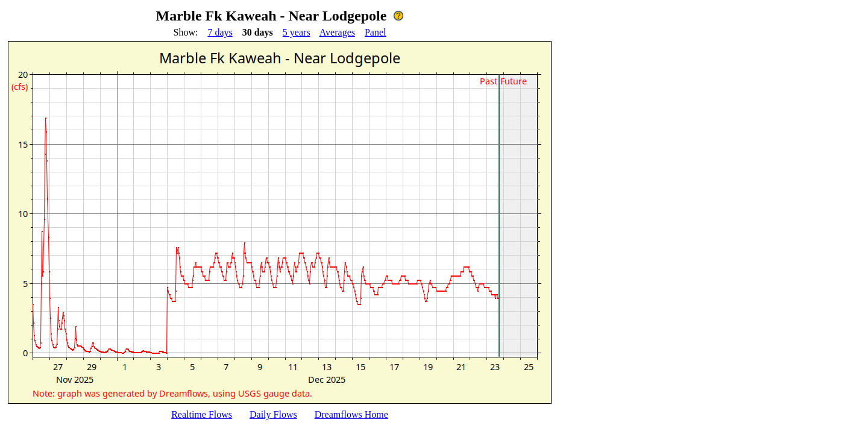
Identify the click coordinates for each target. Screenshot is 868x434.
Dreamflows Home (351, 414)
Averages (337, 32)
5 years (297, 32)
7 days (220, 32)
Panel (376, 32)
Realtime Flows (202, 414)
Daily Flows (273, 414)
